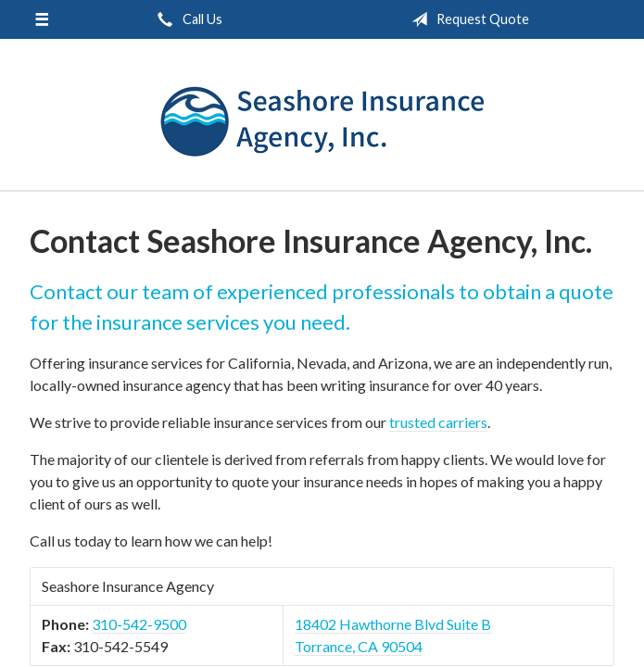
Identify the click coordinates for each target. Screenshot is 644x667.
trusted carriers (438, 422)
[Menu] (42, 19)
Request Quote (467, 19)
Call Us (186, 19)
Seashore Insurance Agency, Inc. (322, 123)
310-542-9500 (139, 624)
